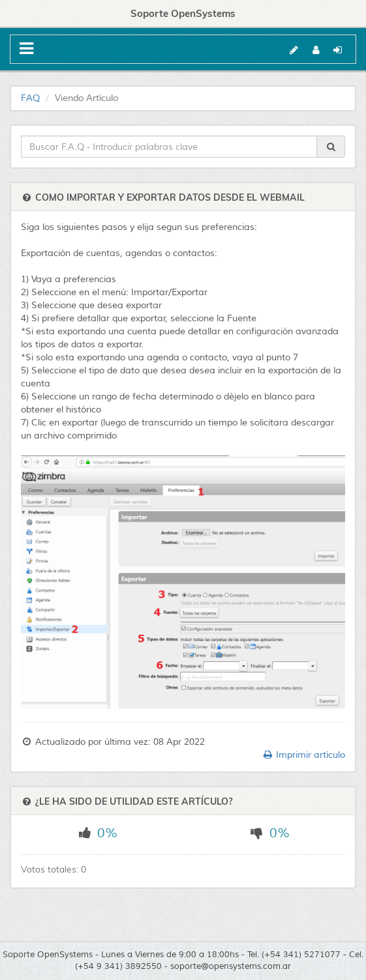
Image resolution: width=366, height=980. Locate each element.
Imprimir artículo (303, 755)
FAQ (30, 98)
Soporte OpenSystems (183, 13)
